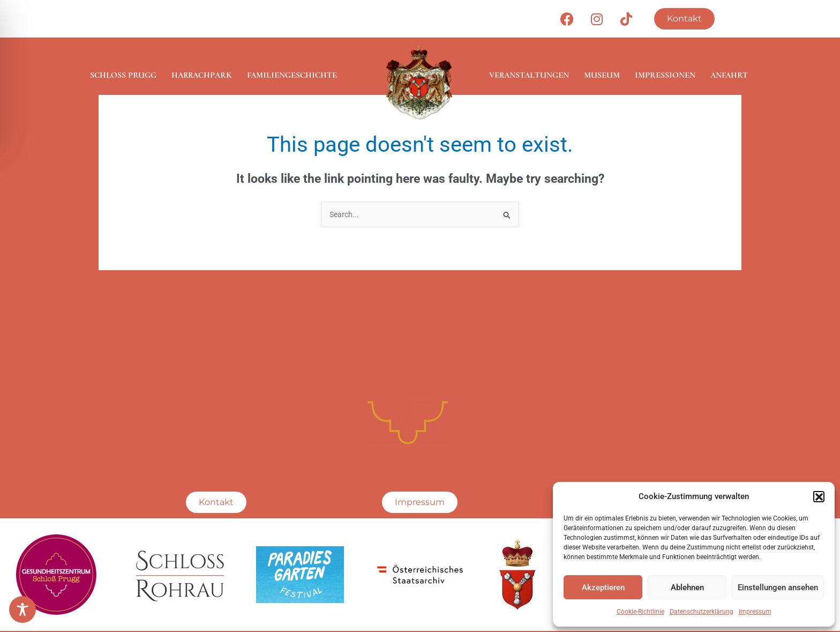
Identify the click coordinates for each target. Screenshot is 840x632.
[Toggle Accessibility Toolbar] (22, 609)
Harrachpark (202, 75)
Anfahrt (729, 75)
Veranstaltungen (529, 75)
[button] (819, 496)
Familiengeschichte (292, 75)
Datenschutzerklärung (702, 612)
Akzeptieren (603, 588)
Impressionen (665, 75)
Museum (602, 75)
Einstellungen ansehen (778, 588)
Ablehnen (687, 588)
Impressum (755, 612)
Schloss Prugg (123, 75)
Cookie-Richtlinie (640, 612)
